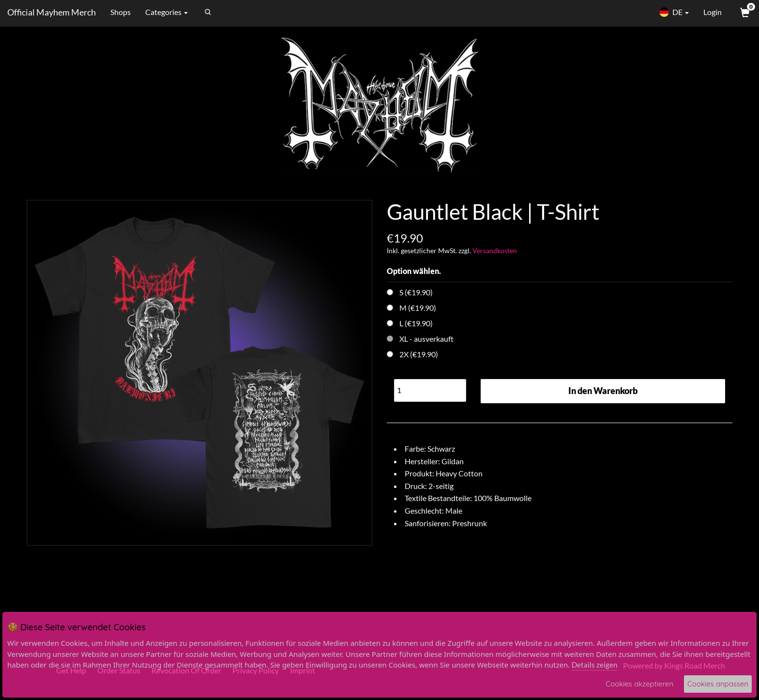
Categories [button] (167, 12)
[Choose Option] (390, 292)
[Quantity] (430, 390)
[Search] (251, 12)
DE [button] (674, 12)
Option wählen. (414, 271)
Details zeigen (594, 665)
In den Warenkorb (603, 391)
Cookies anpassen (718, 684)
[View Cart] (744, 12)
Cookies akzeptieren (639, 684)
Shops (121, 12)
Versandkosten (495, 251)
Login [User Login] (713, 12)
